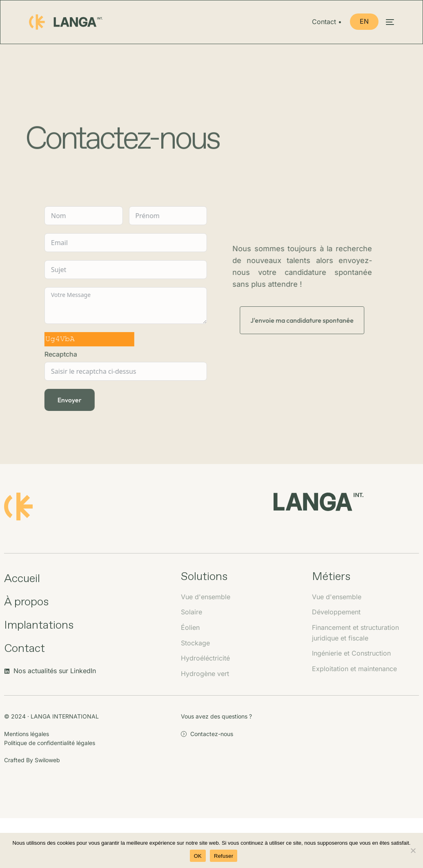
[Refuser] (413, 850)
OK (198, 856)
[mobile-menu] (386, 22)
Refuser (224, 856)
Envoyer (68, 400)
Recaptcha (60, 354)
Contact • (327, 22)
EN (364, 21)
